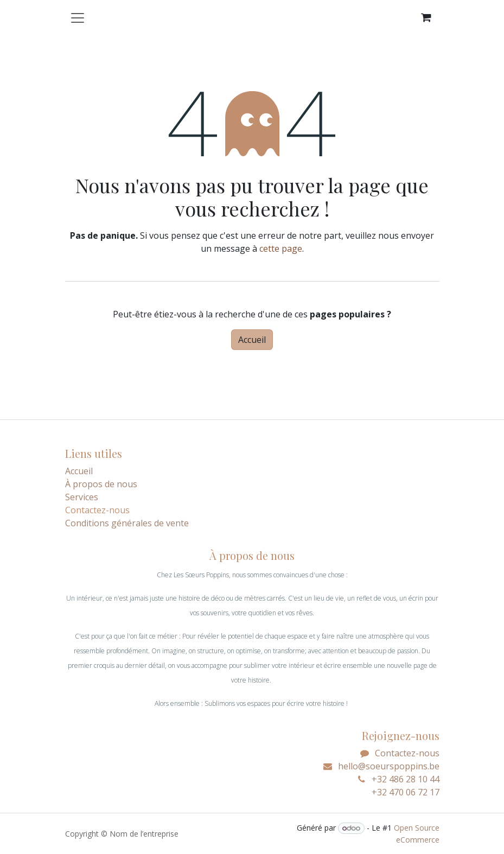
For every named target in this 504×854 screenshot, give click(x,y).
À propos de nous (101, 484)
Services (82, 497)
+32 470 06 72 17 (398, 792)
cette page (281, 248)
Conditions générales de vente (127, 523)
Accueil (252, 340)
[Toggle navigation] (78, 17)
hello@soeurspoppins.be (389, 766)
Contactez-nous (407, 753)
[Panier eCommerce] (426, 17)
